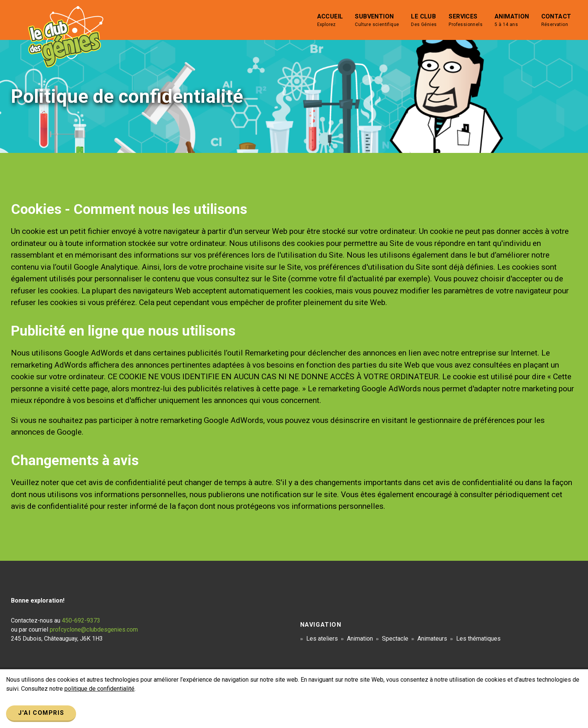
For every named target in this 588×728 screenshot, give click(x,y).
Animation (512, 20)
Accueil (330, 20)
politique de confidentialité (99, 689)
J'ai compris (41, 713)
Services (466, 20)
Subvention (377, 20)
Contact (556, 20)
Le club (424, 20)
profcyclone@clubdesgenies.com (94, 630)
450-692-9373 (81, 620)
